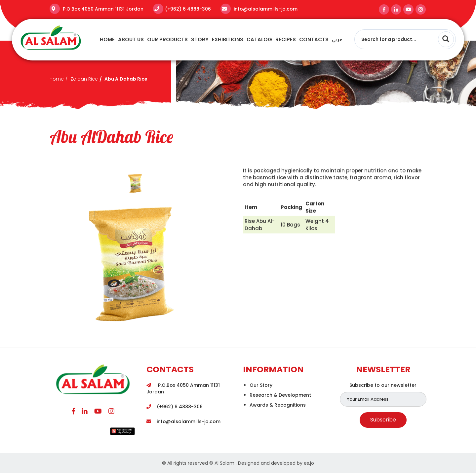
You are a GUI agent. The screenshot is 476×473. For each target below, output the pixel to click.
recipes (286, 39)
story (200, 39)
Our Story (261, 385)
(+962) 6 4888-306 (188, 9)
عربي (337, 40)
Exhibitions (228, 39)
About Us (131, 39)
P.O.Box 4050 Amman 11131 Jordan (102, 9)
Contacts (314, 39)
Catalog (259, 39)
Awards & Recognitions (278, 405)
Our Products (167, 39)
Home (107, 39)
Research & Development (280, 395)
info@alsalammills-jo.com (265, 9)
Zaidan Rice (84, 79)
